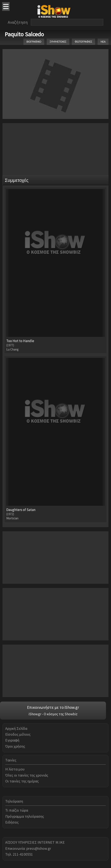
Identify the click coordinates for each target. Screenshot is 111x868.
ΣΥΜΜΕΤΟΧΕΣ (58, 42)
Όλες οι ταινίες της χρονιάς (27, 775)
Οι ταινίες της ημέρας (22, 781)
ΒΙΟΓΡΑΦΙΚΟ (34, 42)
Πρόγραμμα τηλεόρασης (25, 816)
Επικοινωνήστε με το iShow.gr (53, 707)
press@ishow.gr (39, 848)
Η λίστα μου (15, 769)
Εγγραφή (12, 740)
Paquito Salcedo (24, 34)
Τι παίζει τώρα (17, 810)
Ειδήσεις (12, 822)
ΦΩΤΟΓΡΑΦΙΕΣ (83, 42)
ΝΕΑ (103, 42)
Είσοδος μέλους (18, 734)
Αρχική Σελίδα (16, 728)
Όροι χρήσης (15, 746)
